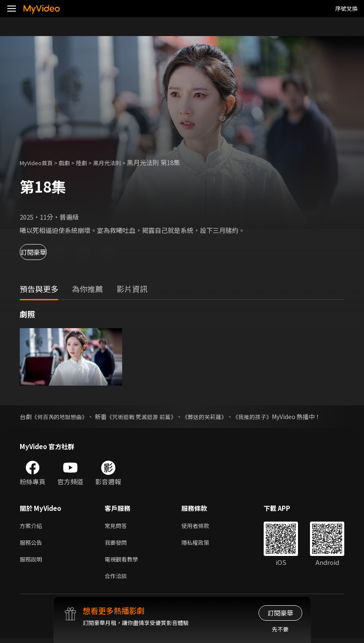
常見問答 (117, 526)
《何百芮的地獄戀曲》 (62, 417)
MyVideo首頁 (39, 162)
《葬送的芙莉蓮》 (216, 417)
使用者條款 (203, 526)
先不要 (280, 629)
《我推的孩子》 (267, 417)
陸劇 (90, 162)
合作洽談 (117, 580)
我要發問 (117, 544)
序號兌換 (346, 8)
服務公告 (33, 544)
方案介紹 (33, 526)
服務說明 (33, 562)
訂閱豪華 (43, 252)
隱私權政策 (203, 544)
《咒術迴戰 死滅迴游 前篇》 (148, 417)
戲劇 (71, 162)
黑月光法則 (119, 162)
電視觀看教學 (124, 562)
